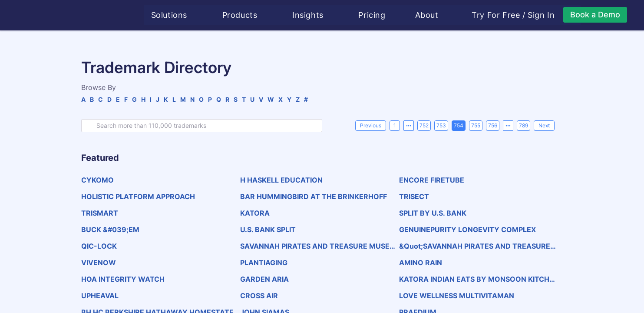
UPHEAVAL (100, 296)
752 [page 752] (424, 125)
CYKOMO (97, 180)
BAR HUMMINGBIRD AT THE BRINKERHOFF (314, 196)
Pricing (373, 15)
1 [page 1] (395, 125)
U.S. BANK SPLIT (268, 230)
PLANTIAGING (264, 263)
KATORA (255, 213)
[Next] (544, 126)
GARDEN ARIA (264, 279)
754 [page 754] (459, 125)
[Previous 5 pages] (409, 126)
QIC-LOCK (99, 246)
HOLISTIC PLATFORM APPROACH (138, 196)
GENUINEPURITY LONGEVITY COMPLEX (467, 230)
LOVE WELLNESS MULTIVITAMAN (457, 296)
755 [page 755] (476, 125)
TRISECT (414, 196)
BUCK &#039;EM (110, 230)
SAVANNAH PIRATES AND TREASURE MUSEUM (317, 246)
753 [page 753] (441, 125)
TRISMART (100, 213)
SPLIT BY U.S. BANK (433, 213)
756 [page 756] (493, 125)
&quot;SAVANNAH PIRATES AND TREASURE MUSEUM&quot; (475, 246)
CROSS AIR (259, 296)
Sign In (542, 15)
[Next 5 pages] (508, 126)
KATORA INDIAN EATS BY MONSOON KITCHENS (476, 279)
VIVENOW (99, 263)
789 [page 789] (523, 125)
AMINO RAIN (421, 263)
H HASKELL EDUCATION (281, 180)
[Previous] (371, 126)
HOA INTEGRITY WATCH (123, 279)
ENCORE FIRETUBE (432, 180)
